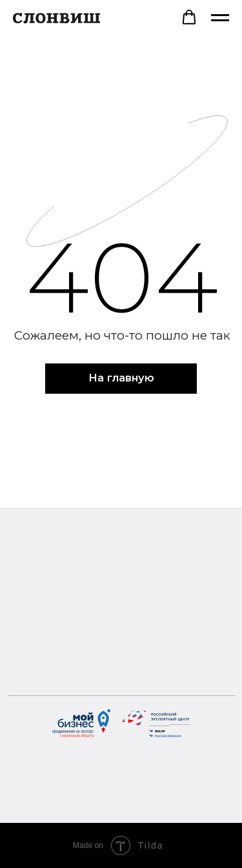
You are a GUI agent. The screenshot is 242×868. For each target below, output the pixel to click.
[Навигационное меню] (220, 18)
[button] (189, 17)
